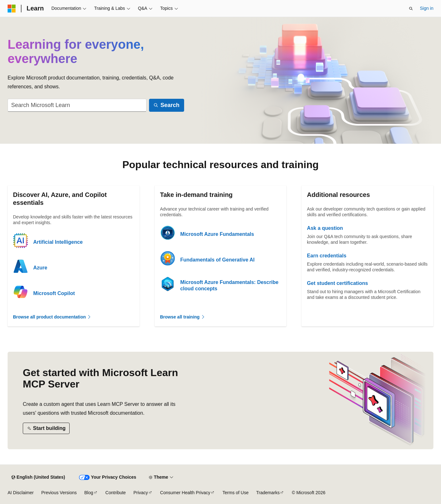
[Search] (167, 105)
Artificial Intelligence (58, 242)
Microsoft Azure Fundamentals (217, 234)
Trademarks (268, 493)
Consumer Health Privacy (185, 493)
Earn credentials (327, 256)
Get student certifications (337, 283)
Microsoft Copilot (54, 293)
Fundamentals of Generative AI (217, 260)
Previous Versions (59, 493)
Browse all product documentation (52, 317)
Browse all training (183, 317)
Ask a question (325, 228)
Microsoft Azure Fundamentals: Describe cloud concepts (230, 285)
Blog (89, 493)
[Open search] (411, 9)
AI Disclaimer (21, 493)
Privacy (141, 493)
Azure (40, 268)
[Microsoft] (12, 9)
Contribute (116, 493)
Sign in (427, 8)
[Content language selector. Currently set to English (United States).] (38, 477)
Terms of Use (235, 493)
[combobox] (77, 105)
